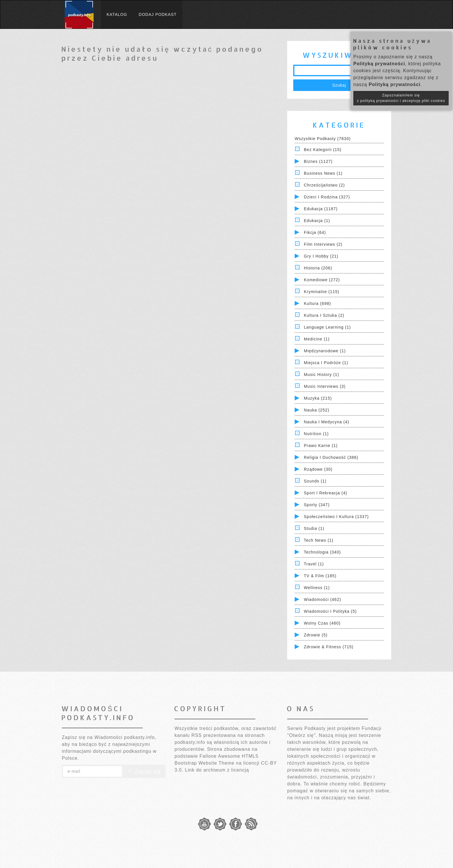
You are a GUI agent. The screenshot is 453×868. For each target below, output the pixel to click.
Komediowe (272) (322, 280)
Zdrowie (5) (316, 635)
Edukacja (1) (317, 221)
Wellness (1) (317, 588)
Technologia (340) (322, 552)
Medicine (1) (317, 339)
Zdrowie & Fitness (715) (329, 647)
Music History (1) (322, 375)
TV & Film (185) (320, 576)
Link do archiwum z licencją (217, 770)
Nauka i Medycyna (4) (327, 422)
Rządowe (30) (318, 469)
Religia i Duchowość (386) (331, 457)
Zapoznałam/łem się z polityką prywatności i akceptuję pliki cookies (401, 98)
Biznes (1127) (318, 161)
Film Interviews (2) (323, 244)
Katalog (117, 14)
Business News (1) (323, 173)
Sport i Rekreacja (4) (326, 493)
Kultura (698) (318, 303)
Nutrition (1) (316, 434)
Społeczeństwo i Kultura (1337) (336, 517)
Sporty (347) (317, 505)
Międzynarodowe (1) (325, 351)
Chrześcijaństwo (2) (324, 185)
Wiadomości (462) (323, 599)
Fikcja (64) (315, 232)
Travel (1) (314, 564)
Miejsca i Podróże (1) (326, 363)
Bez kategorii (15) (323, 150)
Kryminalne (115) (322, 292)
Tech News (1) (319, 540)
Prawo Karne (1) (321, 446)
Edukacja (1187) (321, 209)
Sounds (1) (315, 481)
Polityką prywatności (379, 64)
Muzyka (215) (318, 398)
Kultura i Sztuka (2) (324, 315)
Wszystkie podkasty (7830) (323, 139)
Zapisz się (144, 772)
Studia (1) (314, 528)
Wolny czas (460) (322, 623)
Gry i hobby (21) (321, 256)
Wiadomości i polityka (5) (330, 611)
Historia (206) (318, 268)
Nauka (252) (317, 410)
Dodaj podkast (158, 14)
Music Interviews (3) (325, 386)
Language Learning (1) (327, 327)
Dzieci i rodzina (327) (327, 197)
